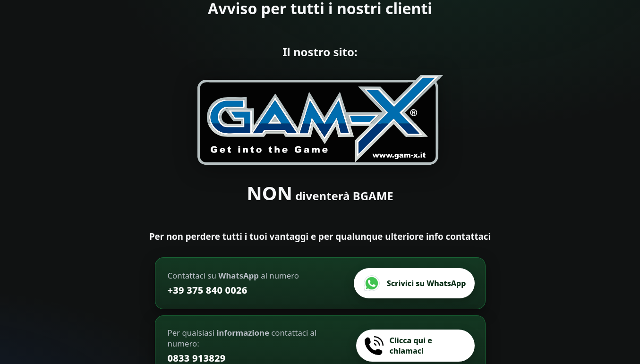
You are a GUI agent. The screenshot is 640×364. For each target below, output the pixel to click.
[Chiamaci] (415, 346)
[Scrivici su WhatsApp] (414, 283)
